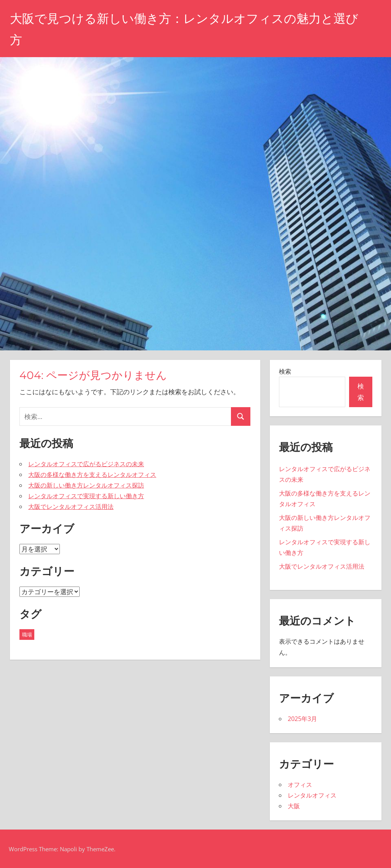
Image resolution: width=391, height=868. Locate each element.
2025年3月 (302, 719)
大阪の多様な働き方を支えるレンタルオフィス (92, 475)
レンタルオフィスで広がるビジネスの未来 (86, 464)
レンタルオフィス (312, 795)
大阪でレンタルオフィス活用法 (71, 507)
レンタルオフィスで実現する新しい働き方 (86, 496)
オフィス (300, 785)
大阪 (294, 806)
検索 (285, 371)
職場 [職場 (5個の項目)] (27, 635)
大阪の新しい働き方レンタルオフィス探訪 (86, 485)
